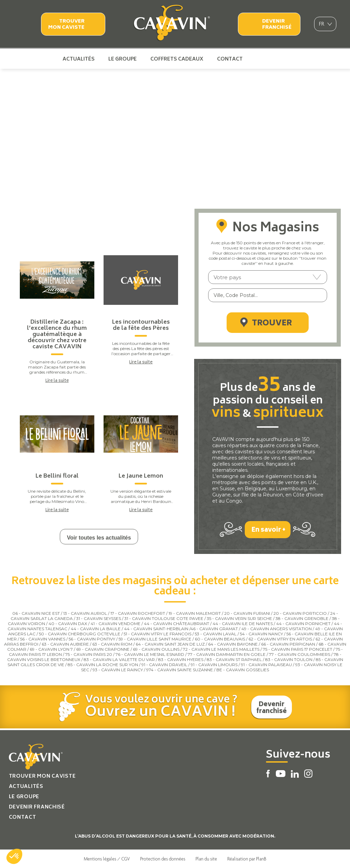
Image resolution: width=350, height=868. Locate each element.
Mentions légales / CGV (107, 859)
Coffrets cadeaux (177, 59)
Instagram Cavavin (289, 59)
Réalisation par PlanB (247, 859)
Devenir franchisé (277, 24)
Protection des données (163, 859)
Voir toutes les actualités (99, 538)
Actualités (79, 59)
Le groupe (123, 59)
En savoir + (268, 530)
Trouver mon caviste (66, 24)
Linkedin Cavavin (278, 59)
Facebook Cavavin (255, 59)
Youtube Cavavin (266, 59)
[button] (14, 856)
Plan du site (206, 859)
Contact (230, 59)
